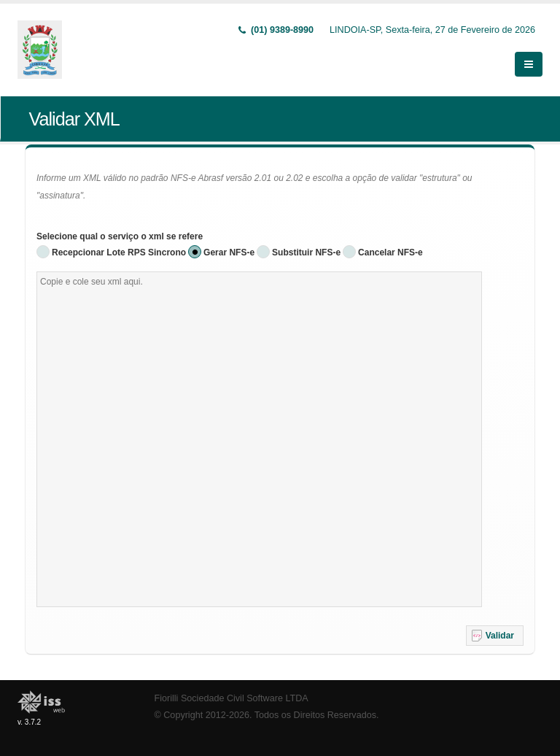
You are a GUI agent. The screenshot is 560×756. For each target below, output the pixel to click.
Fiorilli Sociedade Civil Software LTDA (232, 698)
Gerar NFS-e (229, 252)
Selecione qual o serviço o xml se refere (120, 236)
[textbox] (259, 439)
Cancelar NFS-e (390, 252)
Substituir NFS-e (306, 252)
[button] (495, 636)
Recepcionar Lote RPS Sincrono (119, 252)
